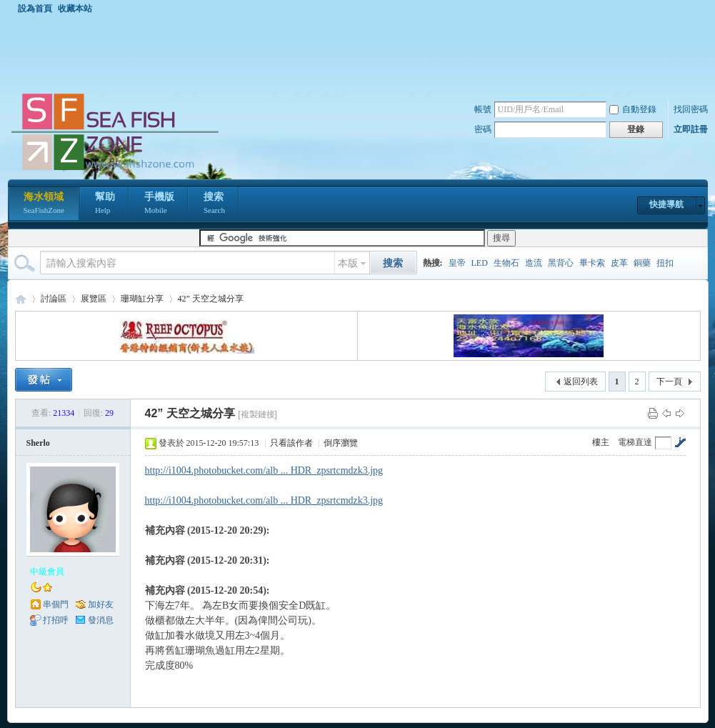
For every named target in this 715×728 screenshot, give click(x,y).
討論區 (54, 299)
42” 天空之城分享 (211, 299)
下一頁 (669, 382)
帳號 (483, 109)
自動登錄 (633, 109)
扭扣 (665, 263)
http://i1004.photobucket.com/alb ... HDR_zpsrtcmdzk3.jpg (264, 470)
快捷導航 (666, 204)
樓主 (601, 442)
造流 (534, 263)
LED (480, 263)
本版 (348, 263)
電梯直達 (635, 442)
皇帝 (457, 263)
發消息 (101, 620)
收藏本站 (75, 9)
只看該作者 (291, 443)
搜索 (214, 204)
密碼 (483, 129)
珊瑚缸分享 (142, 299)
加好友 (101, 604)
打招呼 (56, 620)
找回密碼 (691, 109)
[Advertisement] (361, 53)
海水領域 (44, 204)
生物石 (506, 263)
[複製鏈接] (257, 414)
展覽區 (94, 299)
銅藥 (642, 263)
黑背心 (561, 263)
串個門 (56, 604)
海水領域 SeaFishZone (21, 299)
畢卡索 (592, 263)
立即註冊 (691, 129)
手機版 (159, 204)
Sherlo (38, 443)
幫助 (105, 204)
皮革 (619, 263)
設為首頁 (35, 9)
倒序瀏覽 (341, 443)
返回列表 (581, 382)
